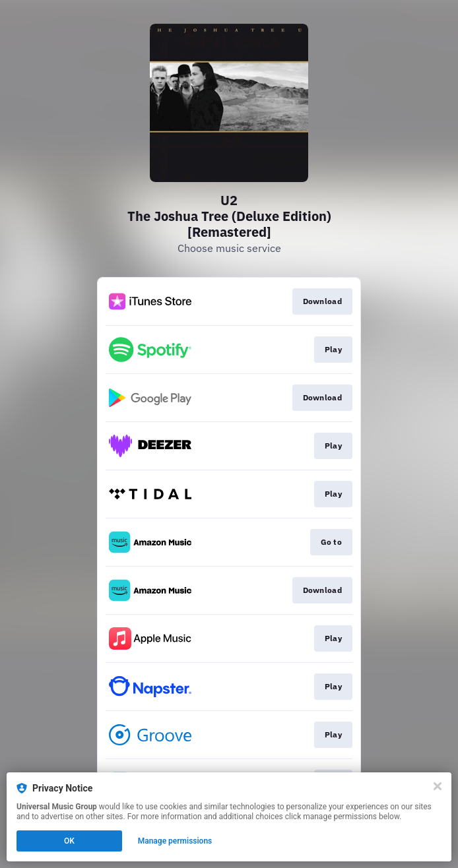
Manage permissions (175, 841)
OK (69, 841)
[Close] (438, 786)
